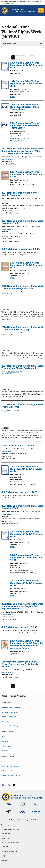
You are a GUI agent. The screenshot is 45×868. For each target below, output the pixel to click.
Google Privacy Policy (7, 293)
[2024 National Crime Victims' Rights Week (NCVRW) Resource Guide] (5, 176)
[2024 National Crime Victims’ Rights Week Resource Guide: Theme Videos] (5, 107)
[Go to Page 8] (32, 57)
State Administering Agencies (11, 775)
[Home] (23, 10)
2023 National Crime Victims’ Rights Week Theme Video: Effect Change (22, 328)
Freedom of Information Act (10, 851)
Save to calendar (7, 159)
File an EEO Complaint (9, 717)
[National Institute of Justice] (36, 806)
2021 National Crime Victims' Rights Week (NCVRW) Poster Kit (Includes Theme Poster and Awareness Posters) (27, 644)
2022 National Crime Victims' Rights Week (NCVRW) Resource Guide (26, 557)
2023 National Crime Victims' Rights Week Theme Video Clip (22, 406)
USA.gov (4, 856)
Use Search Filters (10, 44)
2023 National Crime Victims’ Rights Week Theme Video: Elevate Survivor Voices (22, 367)
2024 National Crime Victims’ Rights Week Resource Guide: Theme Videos (25, 107)
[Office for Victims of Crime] (22, 813)
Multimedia (5, 742)
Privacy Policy (5, 838)
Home (3, 19)
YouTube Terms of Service (13, 292)
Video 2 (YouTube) (17, 141)
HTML (12, 97)
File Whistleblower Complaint (10, 829)
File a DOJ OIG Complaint (10, 712)
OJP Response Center (8, 771)
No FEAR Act (5, 847)
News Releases (6, 746)
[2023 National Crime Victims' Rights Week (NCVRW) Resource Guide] (5, 474)
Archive (4, 762)
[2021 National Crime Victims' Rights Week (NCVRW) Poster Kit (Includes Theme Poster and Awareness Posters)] (5, 645)
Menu (41, 10)
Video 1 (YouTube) (23, 138)
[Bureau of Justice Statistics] (22, 807)
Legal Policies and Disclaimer (10, 843)
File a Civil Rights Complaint (11, 708)
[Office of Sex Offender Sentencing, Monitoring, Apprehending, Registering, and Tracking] (36, 813)
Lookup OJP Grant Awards (10, 766)
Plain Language (6, 834)
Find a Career (6, 721)
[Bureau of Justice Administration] (9, 806)
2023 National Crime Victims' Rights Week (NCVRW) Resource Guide (26, 469)
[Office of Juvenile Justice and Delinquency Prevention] (9, 813)
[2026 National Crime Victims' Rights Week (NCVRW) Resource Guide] (5, 70)
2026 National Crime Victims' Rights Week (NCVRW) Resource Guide (26, 65)
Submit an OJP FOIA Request (11, 726)
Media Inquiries (6, 737)
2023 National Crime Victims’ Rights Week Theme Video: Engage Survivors (22, 287)
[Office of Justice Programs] (5, 10)
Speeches (5, 751)
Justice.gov (5, 860)
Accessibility (5, 825)
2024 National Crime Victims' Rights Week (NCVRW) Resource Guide (26, 174)
